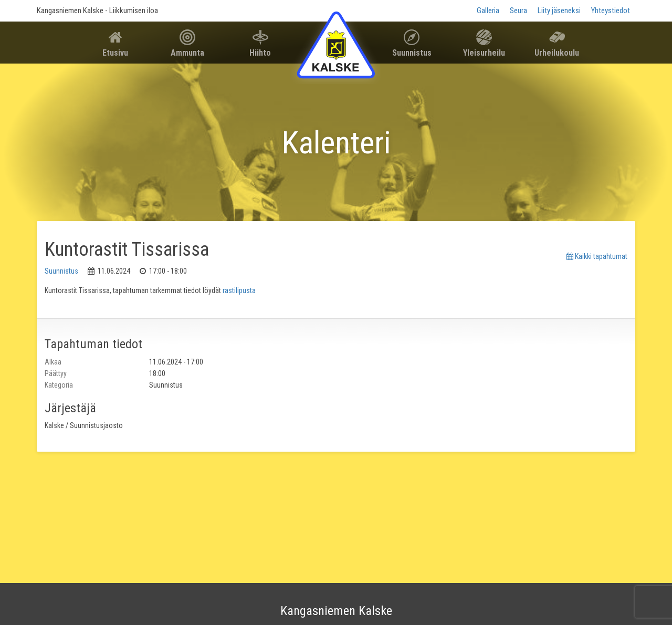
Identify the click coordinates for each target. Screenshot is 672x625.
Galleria (488, 11)
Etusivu (115, 53)
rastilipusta (239, 290)
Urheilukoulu (557, 53)
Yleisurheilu (484, 53)
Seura (518, 11)
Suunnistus (412, 53)
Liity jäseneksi (559, 11)
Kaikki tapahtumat (597, 256)
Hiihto (260, 53)
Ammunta (187, 53)
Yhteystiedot (611, 11)
